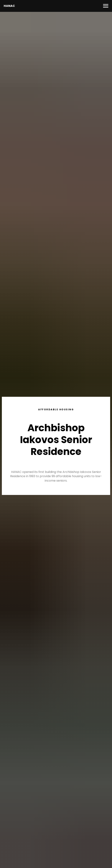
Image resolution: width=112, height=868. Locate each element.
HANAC (9, 6)
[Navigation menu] (106, 6)
